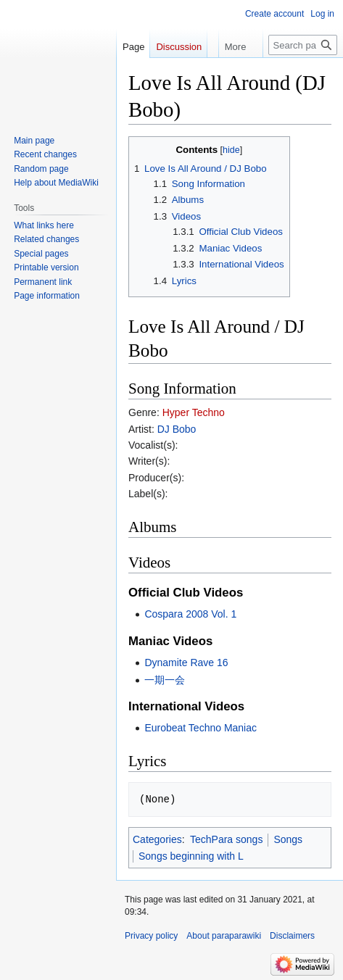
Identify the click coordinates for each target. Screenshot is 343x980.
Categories (157, 839)
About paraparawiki (224, 936)
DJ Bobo (177, 429)
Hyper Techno (194, 412)
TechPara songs (226, 839)
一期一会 (165, 680)
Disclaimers (292, 936)
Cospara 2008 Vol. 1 (190, 614)
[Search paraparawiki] (303, 45)
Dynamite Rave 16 (186, 663)
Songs (288, 839)
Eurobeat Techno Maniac (201, 728)
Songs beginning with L (191, 856)
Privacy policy (151, 936)
